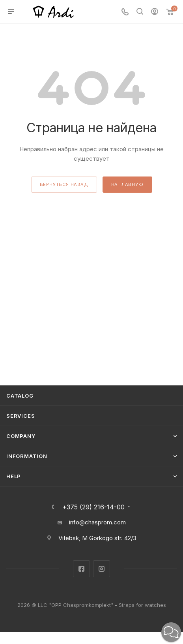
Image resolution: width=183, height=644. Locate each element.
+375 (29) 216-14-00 (93, 507)
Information (27, 456)
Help (14, 476)
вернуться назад (64, 184)
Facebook (81, 569)
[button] (171, 632)
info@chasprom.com (97, 522)
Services (21, 416)
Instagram (102, 569)
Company (21, 436)
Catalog (20, 396)
